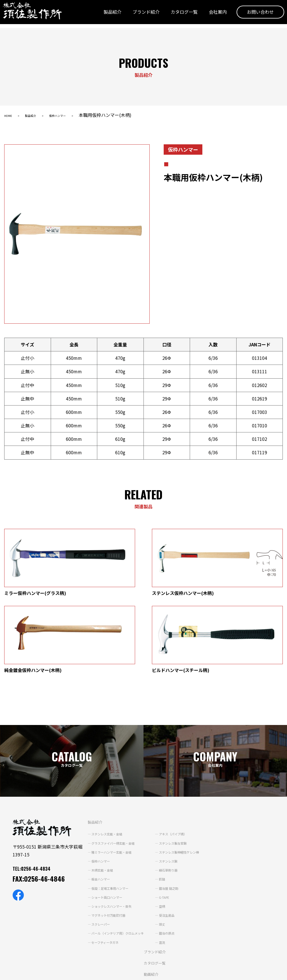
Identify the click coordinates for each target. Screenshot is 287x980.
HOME (11, 115)
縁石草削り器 (179, 801)
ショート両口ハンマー (105, 828)
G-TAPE (175, 828)
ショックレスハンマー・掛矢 (110, 837)
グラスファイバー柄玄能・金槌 (112, 774)
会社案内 (209, 15)
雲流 (172, 874)
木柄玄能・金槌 (99, 801)
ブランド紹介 (138, 15)
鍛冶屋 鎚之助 (180, 819)
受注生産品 (177, 847)
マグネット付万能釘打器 (107, 847)
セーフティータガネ (102, 874)
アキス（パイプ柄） (185, 765)
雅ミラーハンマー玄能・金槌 (110, 783)
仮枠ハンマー (76, 115)
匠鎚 (172, 810)
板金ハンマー (97, 810)
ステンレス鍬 (179, 792)
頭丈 (172, 856)
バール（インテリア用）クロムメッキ (118, 865)
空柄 (172, 837)
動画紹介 (145, 905)
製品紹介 (104, 15)
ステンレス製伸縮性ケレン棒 (193, 783)
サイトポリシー (58, 972)
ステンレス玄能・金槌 (105, 765)
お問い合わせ (252, 15)
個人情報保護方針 (20, 972)
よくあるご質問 (152, 928)
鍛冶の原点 (177, 865)
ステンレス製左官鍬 (185, 774)
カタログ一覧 (176, 15)
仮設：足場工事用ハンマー (108, 819)
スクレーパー (97, 856)
